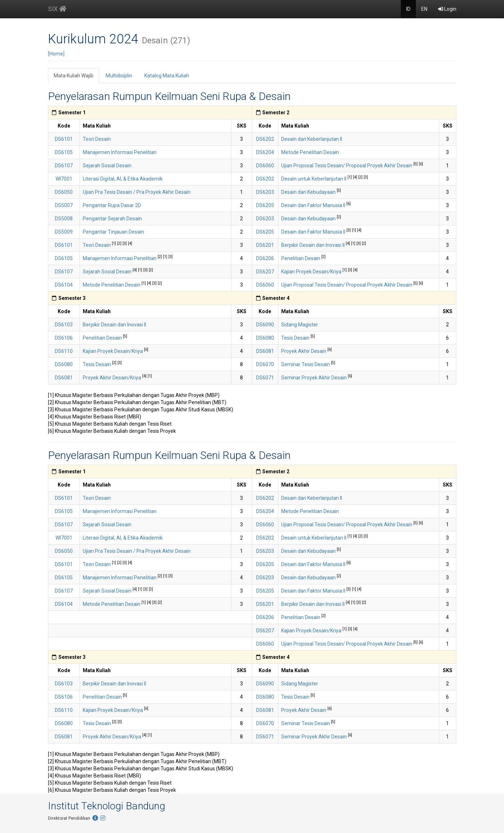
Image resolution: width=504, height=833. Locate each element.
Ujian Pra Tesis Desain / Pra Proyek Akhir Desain (137, 192)
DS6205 (265, 205)
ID (408, 9)
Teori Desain (97, 139)
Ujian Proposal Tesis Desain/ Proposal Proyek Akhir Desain (347, 166)
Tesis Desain (296, 338)
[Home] (56, 54)
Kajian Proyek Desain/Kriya (312, 272)
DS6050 (64, 192)
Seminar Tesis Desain (306, 364)
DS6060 (265, 166)
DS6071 (265, 378)
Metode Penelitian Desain (310, 152)
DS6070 (265, 364)
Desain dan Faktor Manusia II (314, 205)
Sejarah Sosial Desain (107, 166)
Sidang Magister (300, 325)
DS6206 (265, 258)
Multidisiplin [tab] (119, 76)
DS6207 (265, 272)
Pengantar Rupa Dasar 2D (112, 205)
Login (447, 9)
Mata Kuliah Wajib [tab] (74, 76)
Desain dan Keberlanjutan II (312, 139)
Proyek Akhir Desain (304, 351)
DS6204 (265, 152)
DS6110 (64, 351)
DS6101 (64, 139)
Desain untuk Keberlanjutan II (314, 179)
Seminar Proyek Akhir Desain (315, 378)
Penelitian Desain (301, 258)
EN (424, 9)
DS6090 (265, 325)
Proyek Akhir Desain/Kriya (112, 378)
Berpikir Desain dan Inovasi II (313, 245)
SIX (57, 9)
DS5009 (64, 232)
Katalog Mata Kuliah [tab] (167, 76)
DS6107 (64, 166)
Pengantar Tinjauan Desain (113, 232)
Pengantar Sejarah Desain (112, 219)
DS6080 (265, 338)
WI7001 (64, 179)
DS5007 (64, 205)
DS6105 (64, 152)
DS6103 (64, 325)
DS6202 (265, 139)
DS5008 (64, 219)
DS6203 (265, 192)
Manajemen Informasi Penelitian (120, 152)
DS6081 (265, 351)
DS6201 (265, 245)
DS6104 (64, 285)
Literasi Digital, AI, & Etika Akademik (123, 179)
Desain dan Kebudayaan (309, 192)
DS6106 (64, 338)
